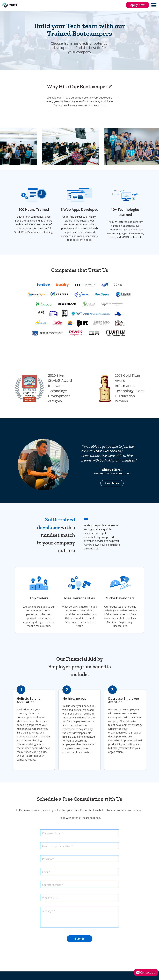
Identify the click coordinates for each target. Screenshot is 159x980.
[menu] (154, 5)
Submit (80, 939)
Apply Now (137, 5)
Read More (112, 483)
